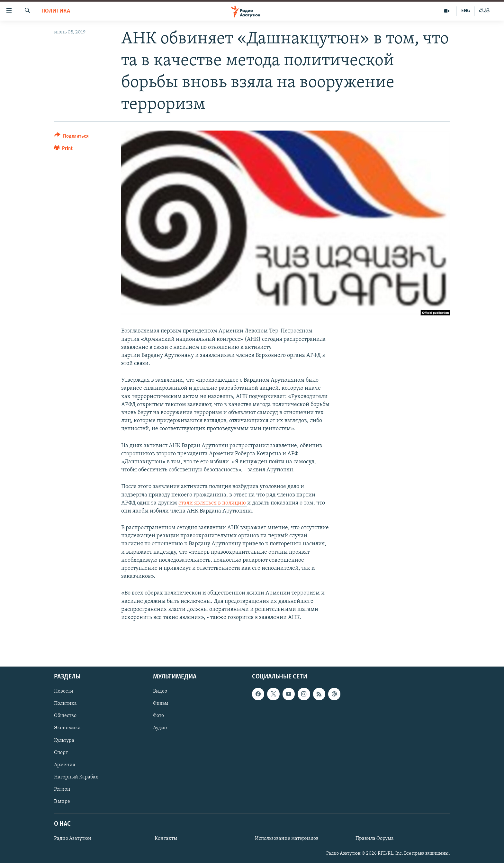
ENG (466, 11)
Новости (64, 692)
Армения (65, 765)
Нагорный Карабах (76, 777)
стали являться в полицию (213, 503)
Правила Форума (375, 839)
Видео (160, 692)
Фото (158, 716)
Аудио (160, 728)
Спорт (61, 753)
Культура (64, 740)
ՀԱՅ (484, 11)
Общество (65, 716)
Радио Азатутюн (73, 839)
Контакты (166, 839)
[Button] (72, 137)
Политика (56, 11)
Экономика (67, 728)
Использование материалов (287, 839)
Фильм (161, 704)
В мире (62, 802)
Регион (62, 789)
